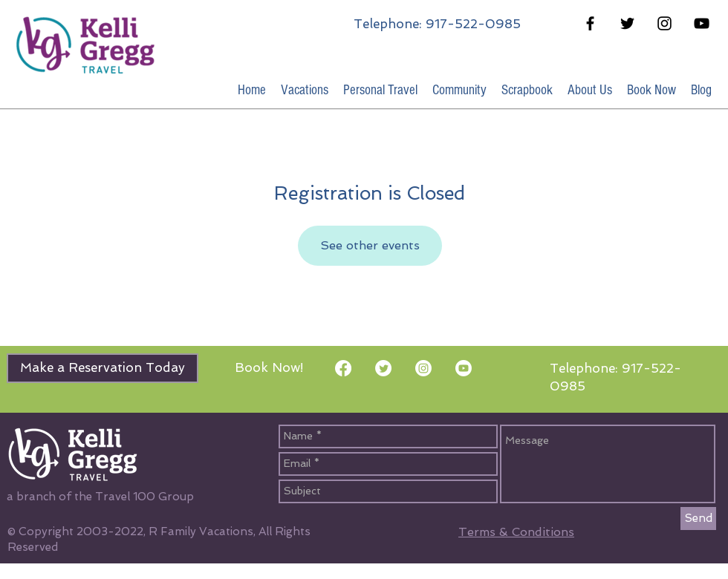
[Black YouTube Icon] (702, 23)
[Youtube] (464, 368)
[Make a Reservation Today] (103, 368)
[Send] (698, 519)
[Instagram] (423, 368)
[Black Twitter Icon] (627, 23)
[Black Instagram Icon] (664, 23)
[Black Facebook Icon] (590, 23)
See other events (370, 245)
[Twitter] (383, 368)
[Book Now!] (269, 368)
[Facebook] (343, 368)
